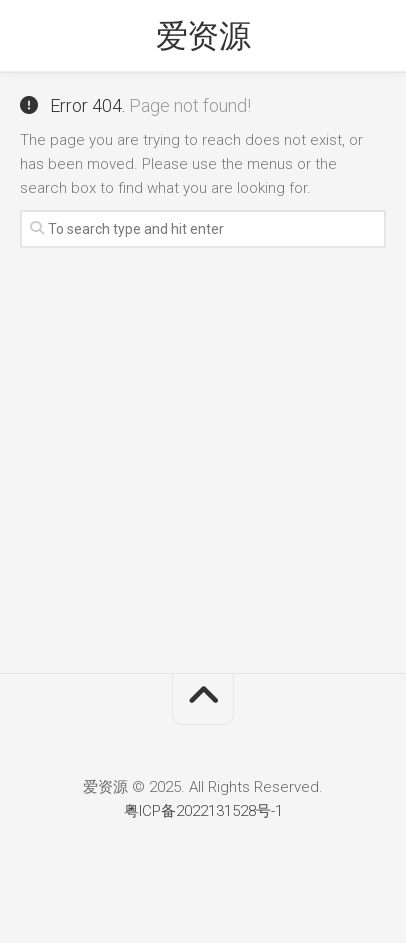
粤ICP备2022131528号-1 (203, 811)
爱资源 (203, 36)
